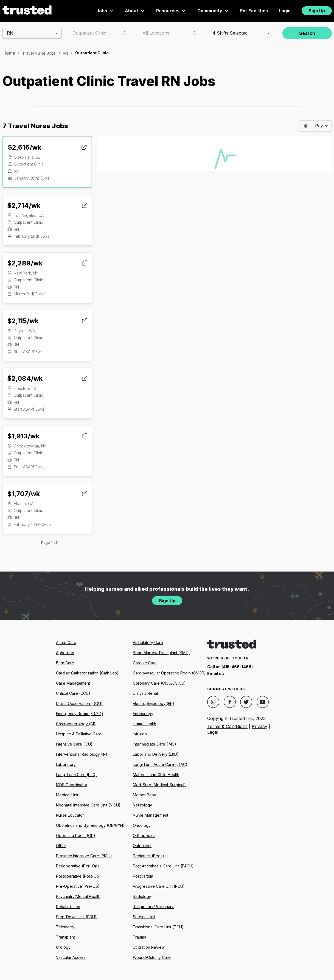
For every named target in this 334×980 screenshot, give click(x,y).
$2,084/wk (25, 378)
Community (213, 11)
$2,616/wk (24, 147)
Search (307, 33)
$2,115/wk (23, 321)
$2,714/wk (24, 205)
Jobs (105, 11)
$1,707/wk (23, 494)
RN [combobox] (10, 33)
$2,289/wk (25, 263)
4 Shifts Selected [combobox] (230, 33)
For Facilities (254, 11)
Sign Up (317, 11)
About (135, 11)
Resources (171, 11)
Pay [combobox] (319, 126)
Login (285, 11)
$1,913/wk (23, 436)
